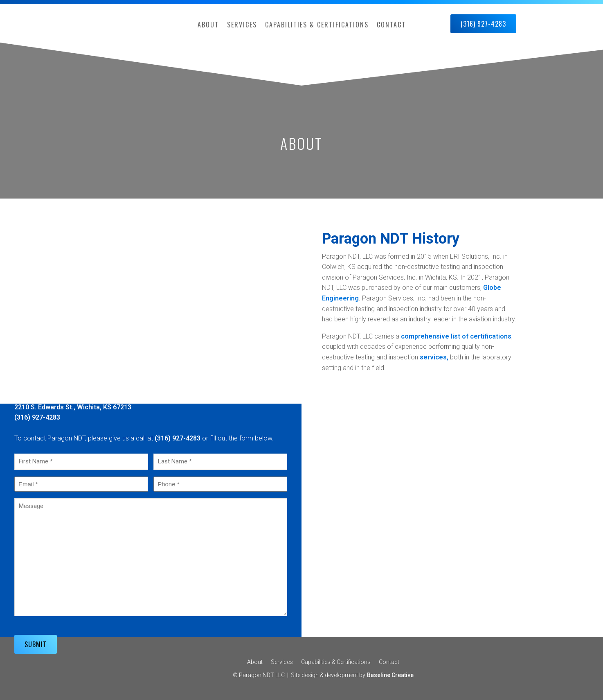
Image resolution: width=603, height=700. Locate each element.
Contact (391, 25)
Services (242, 25)
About (208, 25)
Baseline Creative (390, 675)
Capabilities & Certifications (317, 25)
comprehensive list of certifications (456, 336)
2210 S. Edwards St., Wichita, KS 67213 (73, 407)
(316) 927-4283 (483, 24)
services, (433, 357)
